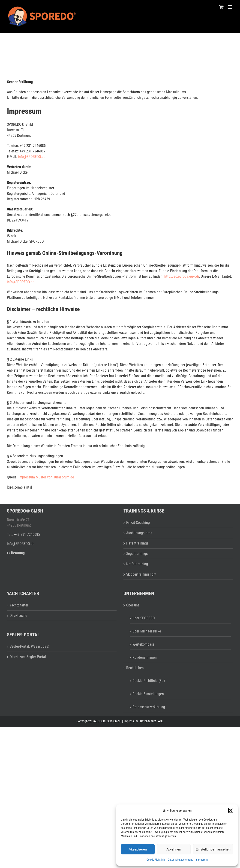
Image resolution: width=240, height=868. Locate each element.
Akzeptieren (138, 849)
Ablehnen (174, 849)
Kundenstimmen (145, 657)
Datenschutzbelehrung (180, 860)
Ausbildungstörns (139, 533)
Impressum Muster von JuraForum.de (46, 477)
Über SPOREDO (144, 618)
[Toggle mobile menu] (231, 7)
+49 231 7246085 (27, 534)
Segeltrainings (137, 554)
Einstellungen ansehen (213, 849)
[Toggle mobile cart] (221, 7)
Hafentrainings (137, 543)
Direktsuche (18, 616)
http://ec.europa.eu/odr (182, 276)
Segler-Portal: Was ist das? (30, 646)
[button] (231, 810)
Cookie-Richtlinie (156, 860)
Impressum (202, 860)
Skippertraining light (141, 574)
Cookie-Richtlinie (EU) (149, 681)
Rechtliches (135, 668)
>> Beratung (16, 553)
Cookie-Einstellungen (148, 694)
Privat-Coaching (138, 523)
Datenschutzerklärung (149, 707)
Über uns (133, 605)
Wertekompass (143, 644)
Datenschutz (148, 721)
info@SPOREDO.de (32, 157)
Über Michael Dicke (147, 631)
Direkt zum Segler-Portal (28, 657)
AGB (161, 721)
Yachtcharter (19, 605)
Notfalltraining (137, 564)
